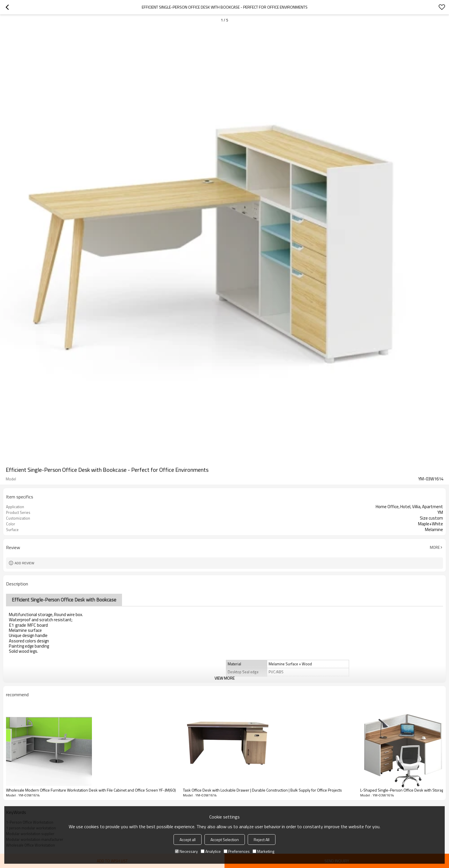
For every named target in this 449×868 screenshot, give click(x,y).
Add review (24, 563)
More (435, 547)
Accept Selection (225, 840)
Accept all (188, 840)
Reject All (262, 840)
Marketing (263, 851)
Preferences (237, 851)
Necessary (186, 851)
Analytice (211, 851)
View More (224, 678)
